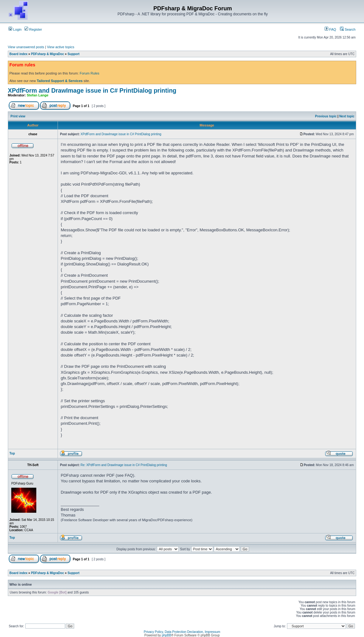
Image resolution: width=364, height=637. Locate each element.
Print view (18, 116)
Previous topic (326, 116)
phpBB (167, 635)
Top (12, 453)
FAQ (330, 29)
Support (74, 54)
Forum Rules (89, 73)
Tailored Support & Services (60, 81)
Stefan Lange (38, 95)
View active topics (61, 47)
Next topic (347, 116)
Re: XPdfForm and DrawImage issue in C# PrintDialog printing (124, 465)
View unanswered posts (26, 47)
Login (15, 29)
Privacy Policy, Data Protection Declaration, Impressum (182, 632)
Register (33, 29)
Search (348, 29)
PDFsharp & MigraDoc (48, 54)
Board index (18, 54)
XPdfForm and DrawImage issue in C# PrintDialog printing (92, 90)
